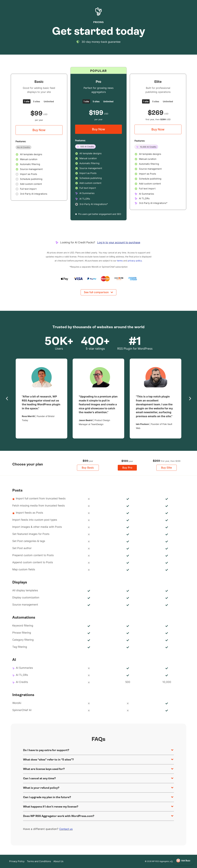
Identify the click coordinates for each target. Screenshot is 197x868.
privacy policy (135, 261)
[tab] (27, 101)
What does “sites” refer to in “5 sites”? (48, 760)
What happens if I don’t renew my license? (51, 807)
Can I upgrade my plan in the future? (47, 797)
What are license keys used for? (44, 769)
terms (120, 261)
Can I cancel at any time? (39, 778)
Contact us (66, 829)
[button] (7, 399)
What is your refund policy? (41, 788)
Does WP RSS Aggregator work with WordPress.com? (59, 816)
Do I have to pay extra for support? (46, 750)
